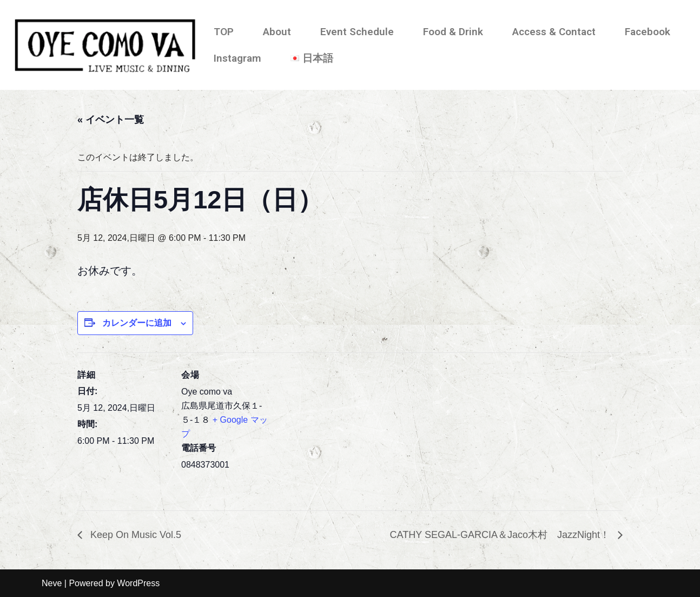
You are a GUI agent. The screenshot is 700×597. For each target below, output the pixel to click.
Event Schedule (357, 32)
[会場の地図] (342, 427)
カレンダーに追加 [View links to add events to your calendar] (137, 323)
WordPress (138, 583)
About (277, 32)
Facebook (648, 32)
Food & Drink (453, 32)
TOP (224, 32)
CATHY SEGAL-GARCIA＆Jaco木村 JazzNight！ (501, 535)
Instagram (237, 58)
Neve (52, 583)
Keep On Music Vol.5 (134, 535)
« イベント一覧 (111, 120)
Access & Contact (554, 32)
